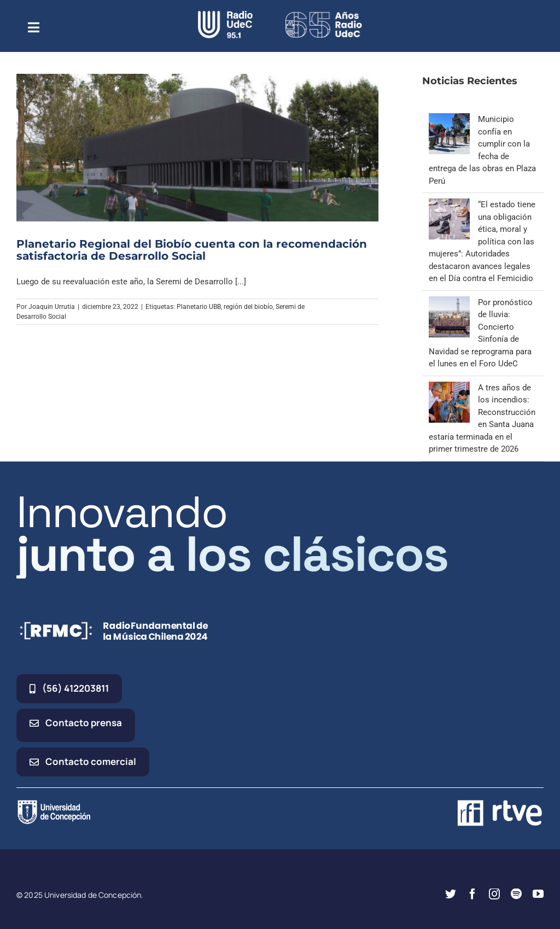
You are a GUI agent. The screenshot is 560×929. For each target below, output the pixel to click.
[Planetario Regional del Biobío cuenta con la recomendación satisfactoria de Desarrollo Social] (197, 147)
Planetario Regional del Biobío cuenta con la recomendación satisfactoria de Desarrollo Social (192, 250)
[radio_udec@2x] (225, 15)
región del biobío (248, 307)
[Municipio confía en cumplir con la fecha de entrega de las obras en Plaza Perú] (449, 119)
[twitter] (451, 894)
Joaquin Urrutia (52, 307)
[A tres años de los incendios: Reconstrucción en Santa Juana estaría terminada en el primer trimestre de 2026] (449, 388)
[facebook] (472, 894)
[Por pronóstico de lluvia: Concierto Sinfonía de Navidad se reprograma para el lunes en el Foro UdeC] (449, 302)
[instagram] (494, 894)
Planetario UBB (199, 307)
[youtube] (538, 894)
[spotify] (516, 894)
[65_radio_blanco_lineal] (324, 15)
